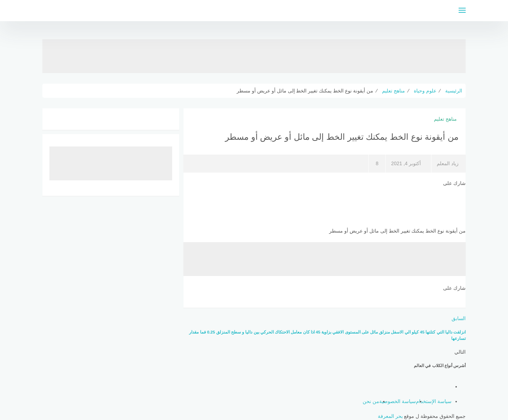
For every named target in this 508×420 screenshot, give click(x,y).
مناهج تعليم (445, 119)
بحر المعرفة (390, 416)
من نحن (371, 401)
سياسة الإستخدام (434, 401)
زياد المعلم (448, 163)
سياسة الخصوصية (398, 401)
